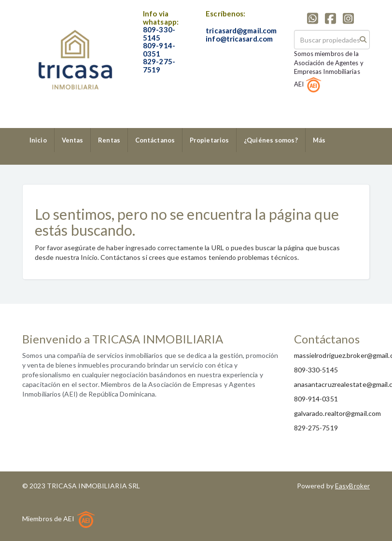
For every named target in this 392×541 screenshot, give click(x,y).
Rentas (109, 140)
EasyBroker (352, 486)
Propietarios (209, 140)
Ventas (73, 140)
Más (319, 140)
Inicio (38, 140)
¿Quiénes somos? (271, 140)
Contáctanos (155, 140)
